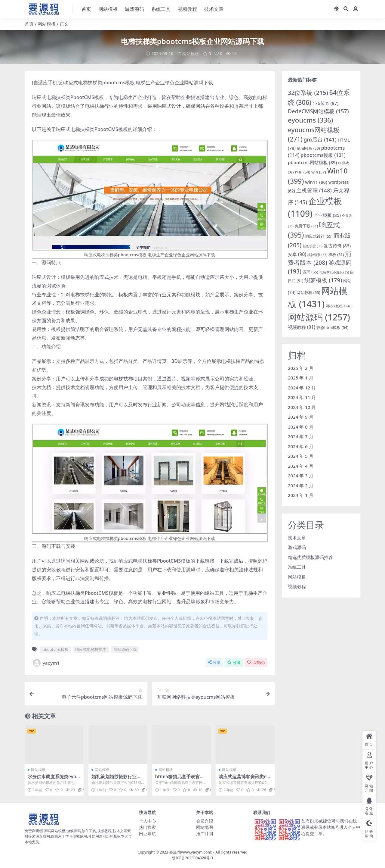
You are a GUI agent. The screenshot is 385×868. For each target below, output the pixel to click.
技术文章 (297, 538)
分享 (214, 662)
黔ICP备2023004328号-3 (193, 858)
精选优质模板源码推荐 (310, 557)
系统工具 (297, 567)
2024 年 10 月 (302, 407)
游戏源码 (297, 547)
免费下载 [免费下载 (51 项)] (306, 226)
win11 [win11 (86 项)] (316, 182)
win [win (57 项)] (319, 172)
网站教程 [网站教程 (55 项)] (308, 292)
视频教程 (297, 586)
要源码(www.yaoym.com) (191, 852)
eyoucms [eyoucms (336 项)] (310, 120)
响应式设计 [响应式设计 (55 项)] (319, 236)
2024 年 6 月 (301, 446)
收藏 (234, 662)
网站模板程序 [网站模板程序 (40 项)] (339, 306)
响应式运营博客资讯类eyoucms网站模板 (244, 779)
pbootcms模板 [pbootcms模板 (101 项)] (323, 155)
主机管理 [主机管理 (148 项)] (314, 190)
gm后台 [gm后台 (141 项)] (320, 139)
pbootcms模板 (55, 649)
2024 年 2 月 (301, 486)
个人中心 (147, 821)
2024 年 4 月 (301, 466)
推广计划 (205, 834)
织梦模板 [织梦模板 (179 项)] (323, 280)
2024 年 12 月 (302, 388)
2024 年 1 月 (301, 495)
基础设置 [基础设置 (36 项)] (313, 246)
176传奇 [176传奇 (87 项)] (326, 103)
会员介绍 (205, 821)
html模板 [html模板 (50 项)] (308, 148)
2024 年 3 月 (301, 476)
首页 (29, 24)
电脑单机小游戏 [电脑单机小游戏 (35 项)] (334, 272)
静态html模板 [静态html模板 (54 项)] (332, 327)
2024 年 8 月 (301, 427)
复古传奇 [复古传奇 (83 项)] (337, 245)
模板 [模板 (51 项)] (336, 255)
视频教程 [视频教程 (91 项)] (302, 327)
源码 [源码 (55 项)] (310, 272)
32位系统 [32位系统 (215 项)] (308, 93)
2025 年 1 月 (301, 378)
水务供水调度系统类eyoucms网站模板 (53, 779)
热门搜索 (147, 827)
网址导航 (147, 834)
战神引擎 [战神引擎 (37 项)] (317, 255)
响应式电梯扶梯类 (91, 649)
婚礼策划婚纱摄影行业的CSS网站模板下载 (118, 779)
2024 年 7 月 (301, 436)
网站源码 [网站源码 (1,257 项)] (319, 317)
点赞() (256, 662)
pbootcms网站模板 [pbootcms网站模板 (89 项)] (312, 162)
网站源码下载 (125, 649)
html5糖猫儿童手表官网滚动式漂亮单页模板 (180, 779)
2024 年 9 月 (301, 417)
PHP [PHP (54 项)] (302, 172)
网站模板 (47, 24)
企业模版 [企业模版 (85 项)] (327, 215)
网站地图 (205, 827)
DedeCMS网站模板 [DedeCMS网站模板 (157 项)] (318, 111)
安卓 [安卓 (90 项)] (297, 254)
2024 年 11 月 (302, 397)
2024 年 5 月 (301, 456)
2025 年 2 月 (301, 368)
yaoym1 (46, 663)
